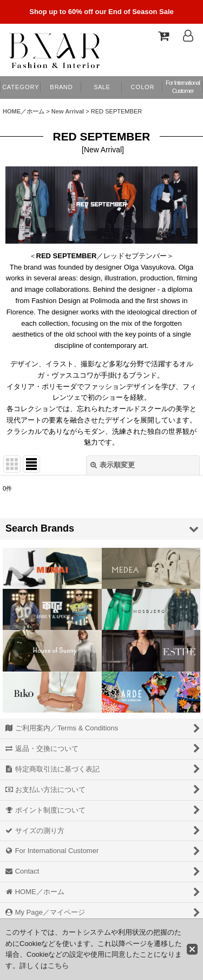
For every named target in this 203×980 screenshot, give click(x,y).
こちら (58, 966)
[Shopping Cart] (163, 36)
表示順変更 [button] (113, 465)
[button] (142, 88)
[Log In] (188, 36)
